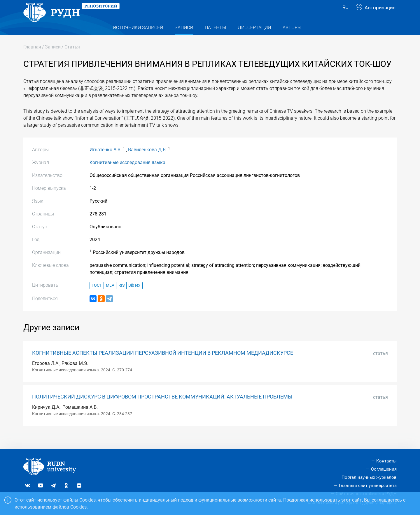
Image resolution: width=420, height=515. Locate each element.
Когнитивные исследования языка (127, 174)
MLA (110, 297)
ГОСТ (97, 297)
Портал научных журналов (369, 477)
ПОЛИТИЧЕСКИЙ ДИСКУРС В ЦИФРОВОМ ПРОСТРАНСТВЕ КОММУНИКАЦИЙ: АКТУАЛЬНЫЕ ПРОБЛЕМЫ (162, 408)
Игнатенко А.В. (106, 161)
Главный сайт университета (368, 486)
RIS (121, 297)
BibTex (134, 297)
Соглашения (384, 469)
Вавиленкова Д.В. (147, 161)
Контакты (386, 461)
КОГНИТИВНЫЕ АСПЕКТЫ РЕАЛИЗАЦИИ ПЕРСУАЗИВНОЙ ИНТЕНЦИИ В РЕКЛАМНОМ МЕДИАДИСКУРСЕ (163, 365)
